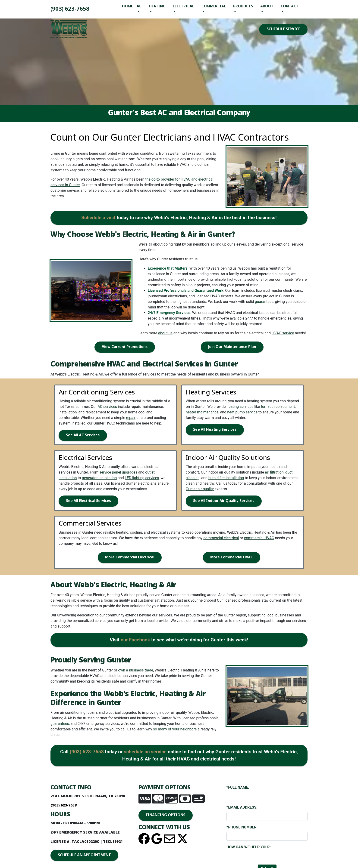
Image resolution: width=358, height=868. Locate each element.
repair (131, 418)
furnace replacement (278, 407)
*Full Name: (238, 787)
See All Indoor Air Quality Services (224, 501)
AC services (107, 407)
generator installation (99, 478)
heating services (240, 407)
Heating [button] (157, 6)
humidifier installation (226, 478)
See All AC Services (83, 435)
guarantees (264, 302)
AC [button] (139, 6)
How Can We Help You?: (249, 847)
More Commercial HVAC (232, 557)
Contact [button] (290, 6)
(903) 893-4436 (70, 9)
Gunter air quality (200, 489)
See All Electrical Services (88, 501)
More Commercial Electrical (130, 557)
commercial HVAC (259, 538)
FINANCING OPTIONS (166, 815)
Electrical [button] (184, 6)
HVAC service (283, 333)
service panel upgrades (118, 472)
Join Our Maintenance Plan (232, 347)
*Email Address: (242, 807)
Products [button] (243, 6)
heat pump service (242, 412)
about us (165, 333)
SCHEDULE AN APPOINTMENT (84, 855)
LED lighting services (142, 478)
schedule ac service (145, 752)
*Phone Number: (242, 827)
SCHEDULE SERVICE (283, 29)
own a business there (136, 670)
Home (127, 6)
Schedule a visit (98, 218)
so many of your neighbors (175, 729)
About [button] (267, 6)
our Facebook (135, 640)
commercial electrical (221, 538)
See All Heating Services (215, 430)
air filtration (274, 472)
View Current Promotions (125, 347)
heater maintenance (202, 412)
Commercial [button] (214, 6)
